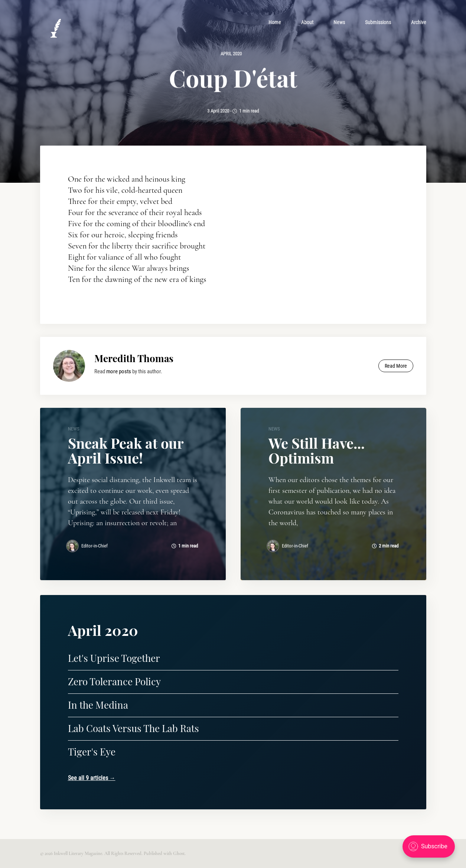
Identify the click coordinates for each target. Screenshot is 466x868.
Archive (419, 22)
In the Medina (98, 705)
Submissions (378, 22)
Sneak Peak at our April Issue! (126, 450)
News (339, 22)
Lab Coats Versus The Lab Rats (133, 728)
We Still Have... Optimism (317, 450)
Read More (396, 366)
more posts (119, 371)
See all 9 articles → (92, 778)
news (74, 429)
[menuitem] (275, 22)
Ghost (179, 854)
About (307, 22)
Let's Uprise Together (114, 658)
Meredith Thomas (134, 358)
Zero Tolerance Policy (114, 681)
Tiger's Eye (92, 752)
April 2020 (231, 54)
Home (275, 22)
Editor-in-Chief (94, 546)
